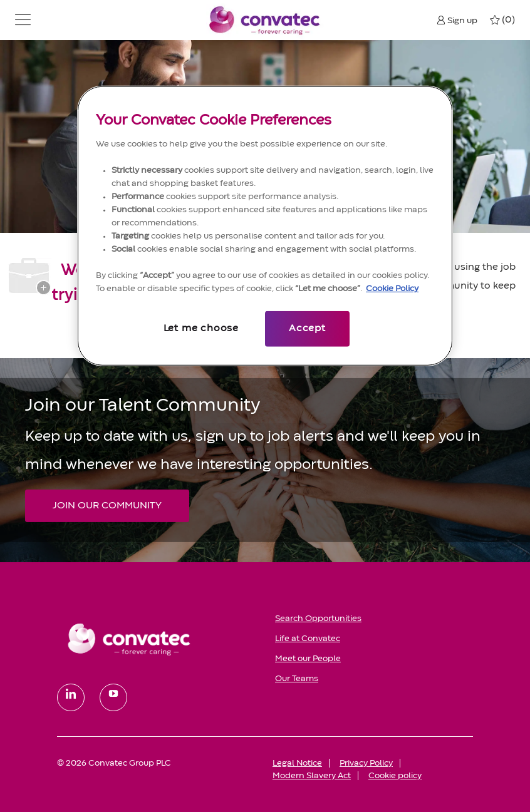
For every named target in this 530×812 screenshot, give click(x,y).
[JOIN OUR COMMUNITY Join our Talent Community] (107, 506)
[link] (157, 639)
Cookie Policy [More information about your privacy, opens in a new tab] (392, 289)
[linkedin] (71, 697)
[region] (265, 225)
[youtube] (113, 697)
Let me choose (201, 329)
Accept (307, 329)
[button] (23, 20)
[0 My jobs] (502, 20)
